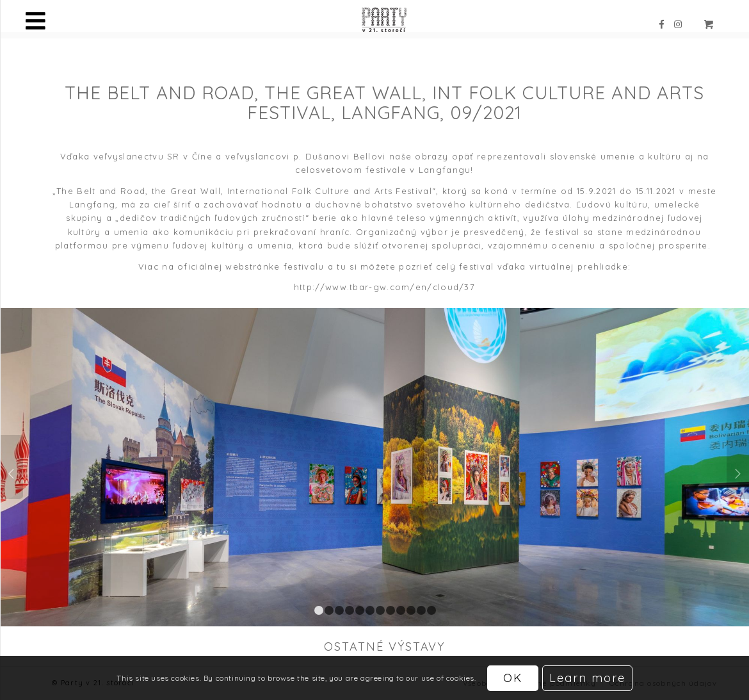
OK (513, 678)
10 (411, 610)
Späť (12, 467)
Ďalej (738, 467)
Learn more (587, 678)
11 (421, 610)
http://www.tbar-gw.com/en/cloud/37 (384, 287)
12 (431, 610)
